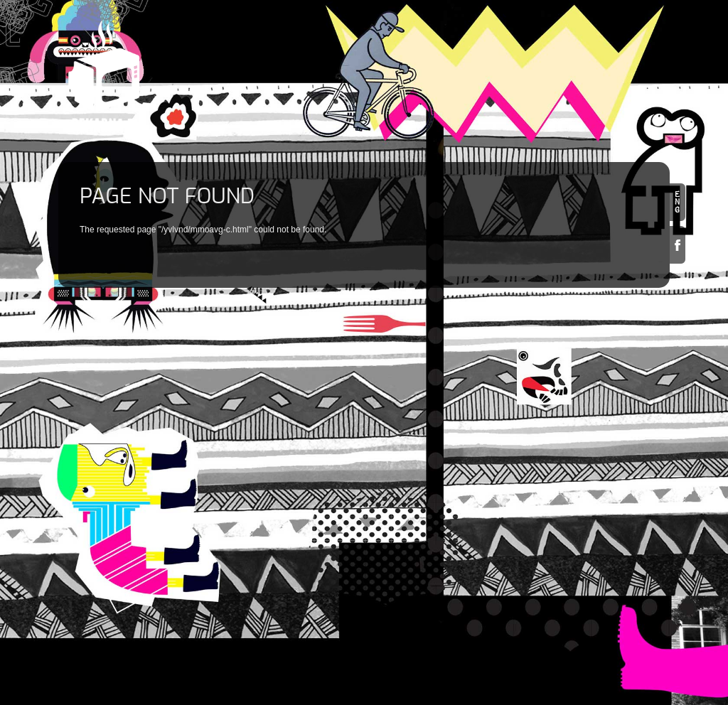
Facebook (678, 245)
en (678, 202)
